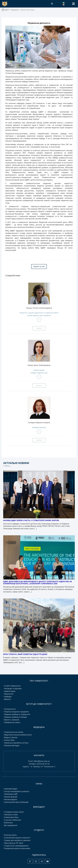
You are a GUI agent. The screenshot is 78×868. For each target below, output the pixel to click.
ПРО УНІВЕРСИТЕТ (39, 681)
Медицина (15, 10)
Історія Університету (12, 686)
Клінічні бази (9, 740)
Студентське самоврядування (16, 846)
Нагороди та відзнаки (13, 689)
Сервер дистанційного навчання (17, 840)
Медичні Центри (11, 737)
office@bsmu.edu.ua (42, 761)
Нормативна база (11, 817)
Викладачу (39, 807)
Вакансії (8, 699)
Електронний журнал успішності (17, 838)
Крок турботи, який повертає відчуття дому (25, 654)
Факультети (9, 694)
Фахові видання (11, 799)
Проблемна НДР (11, 794)
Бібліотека (8, 823)
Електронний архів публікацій (16, 802)
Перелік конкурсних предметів (16, 712)
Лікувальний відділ (12, 746)
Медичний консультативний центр (18, 735)
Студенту (39, 830)
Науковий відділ (11, 789)
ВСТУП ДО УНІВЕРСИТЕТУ (39, 704)
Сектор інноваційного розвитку (17, 791)
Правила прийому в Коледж (16, 717)
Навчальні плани (11, 815)
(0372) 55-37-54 (43, 764)
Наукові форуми (11, 797)
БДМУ (7, 10)
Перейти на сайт (39, 267)
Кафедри (8, 697)
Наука (39, 784)
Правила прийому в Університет (17, 714)
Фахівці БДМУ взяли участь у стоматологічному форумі (31, 520)
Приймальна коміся (12, 722)
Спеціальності (10, 709)
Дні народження (11, 825)
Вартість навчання (12, 720)
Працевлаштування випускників (17, 848)
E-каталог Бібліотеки (13, 820)
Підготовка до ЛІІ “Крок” (14, 843)
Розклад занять (10, 835)
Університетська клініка (14, 732)
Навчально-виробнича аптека (16, 743)
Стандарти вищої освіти (14, 812)
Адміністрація (10, 691)
